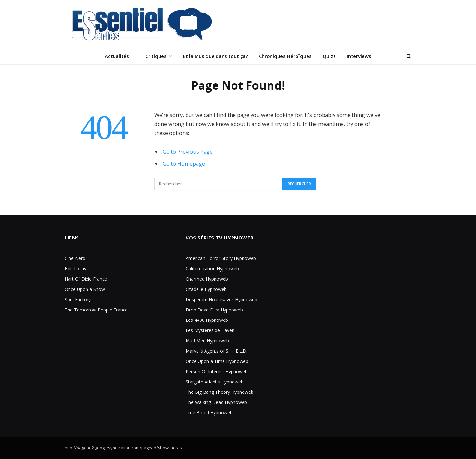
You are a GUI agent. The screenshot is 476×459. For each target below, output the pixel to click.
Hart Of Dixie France (86, 279)
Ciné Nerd (75, 258)
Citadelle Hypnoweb (206, 289)
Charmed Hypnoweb (207, 279)
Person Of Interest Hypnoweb (217, 371)
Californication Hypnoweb (212, 269)
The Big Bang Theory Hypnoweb (220, 392)
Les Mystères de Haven (210, 330)
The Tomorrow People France (96, 310)
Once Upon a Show (85, 289)
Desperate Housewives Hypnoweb (221, 299)
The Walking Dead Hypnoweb (216, 402)
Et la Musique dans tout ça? (215, 56)
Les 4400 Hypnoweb (207, 320)
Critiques (156, 56)
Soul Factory (78, 299)
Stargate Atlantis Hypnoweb (215, 382)
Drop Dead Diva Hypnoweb (214, 310)
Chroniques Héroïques (285, 56)
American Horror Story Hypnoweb (221, 258)
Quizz (329, 56)
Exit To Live (77, 269)
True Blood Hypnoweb (209, 413)
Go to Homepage (184, 163)
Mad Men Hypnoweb (207, 341)
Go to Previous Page (188, 152)
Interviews (359, 56)
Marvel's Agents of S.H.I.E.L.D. (216, 351)
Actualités (117, 56)
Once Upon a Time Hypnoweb (217, 361)
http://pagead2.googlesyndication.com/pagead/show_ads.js (123, 448)
